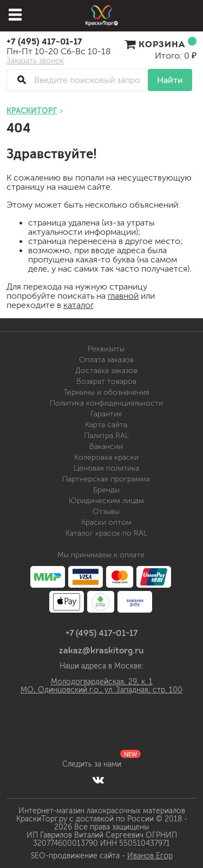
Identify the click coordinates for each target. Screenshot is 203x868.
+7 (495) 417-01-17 (44, 41)
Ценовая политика (106, 468)
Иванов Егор (150, 856)
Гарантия (106, 414)
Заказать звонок (35, 61)
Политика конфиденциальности (106, 403)
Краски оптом (106, 522)
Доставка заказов (106, 371)
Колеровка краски (106, 457)
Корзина (161, 44)
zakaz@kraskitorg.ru (101, 650)
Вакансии (106, 446)
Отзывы (106, 512)
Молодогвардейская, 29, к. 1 (102, 682)
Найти (170, 80)
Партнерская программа (106, 479)
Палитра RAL (106, 436)
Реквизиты (106, 349)
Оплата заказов (106, 360)
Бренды (106, 490)
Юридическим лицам (106, 501)
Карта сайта (106, 425)
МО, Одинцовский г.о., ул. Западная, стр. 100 (101, 690)
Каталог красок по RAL (106, 533)
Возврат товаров (106, 381)
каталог (78, 305)
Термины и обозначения (106, 392)
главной (123, 296)
